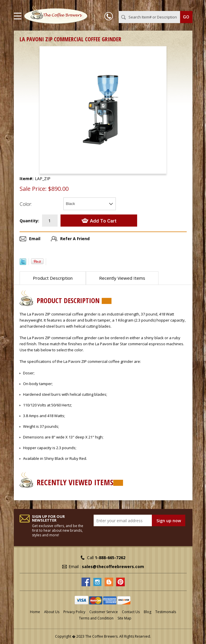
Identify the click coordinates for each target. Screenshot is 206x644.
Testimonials (166, 612)
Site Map (124, 618)
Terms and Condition (96, 618)
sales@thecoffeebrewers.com (113, 566)
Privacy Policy (74, 612)
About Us (52, 612)
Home (35, 612)
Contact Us (131, 612)
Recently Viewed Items (122, 278)
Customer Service (104, 612)
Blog (148, 612)
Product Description (53, 278)
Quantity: (29, 221)
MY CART (184, 5)
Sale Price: (33, 189)
